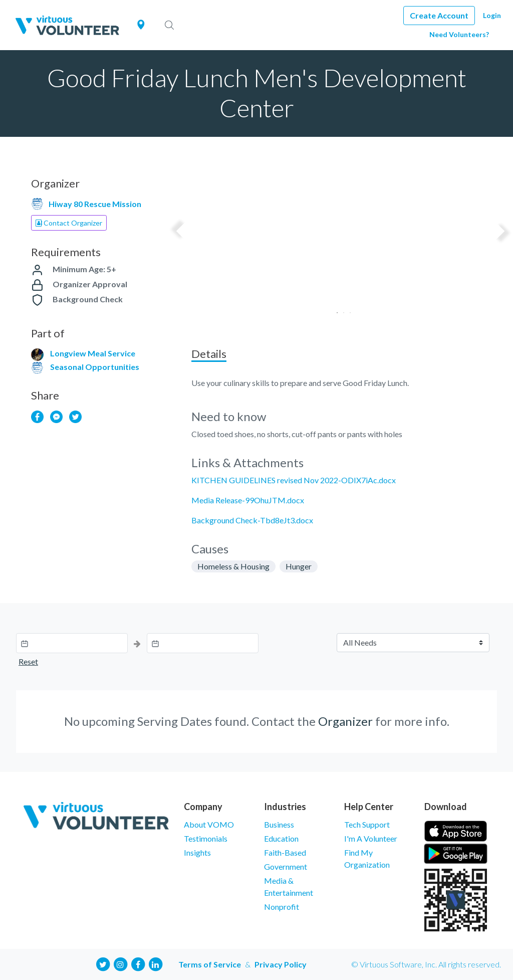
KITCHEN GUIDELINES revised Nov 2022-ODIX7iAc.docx (294, 480)
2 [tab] (340, 310)
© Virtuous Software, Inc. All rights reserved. (426, 964)
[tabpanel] (340, 248)
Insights (197, 852)
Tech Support (367, 824)
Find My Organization (367, 858)
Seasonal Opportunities (95, 367)
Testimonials (206, 838)
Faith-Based (285, 852)
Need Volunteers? (459, 34)
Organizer (345, 721)
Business (279, 824)
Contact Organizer (69, 223)
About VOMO (209, 824)
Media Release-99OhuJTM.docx (248, 500)
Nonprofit (282, 907)
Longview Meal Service (93, 353)
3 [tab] (347, 310)
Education (281, 838)
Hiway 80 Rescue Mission (95, 204)
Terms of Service (210, 964)
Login (492, 15)
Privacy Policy (281, 964)
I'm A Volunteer (371, 838)
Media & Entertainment (289, 887)
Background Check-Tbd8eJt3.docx (252, 520)
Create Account (439, 15)
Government (286, 866)
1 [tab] (334, 310)
